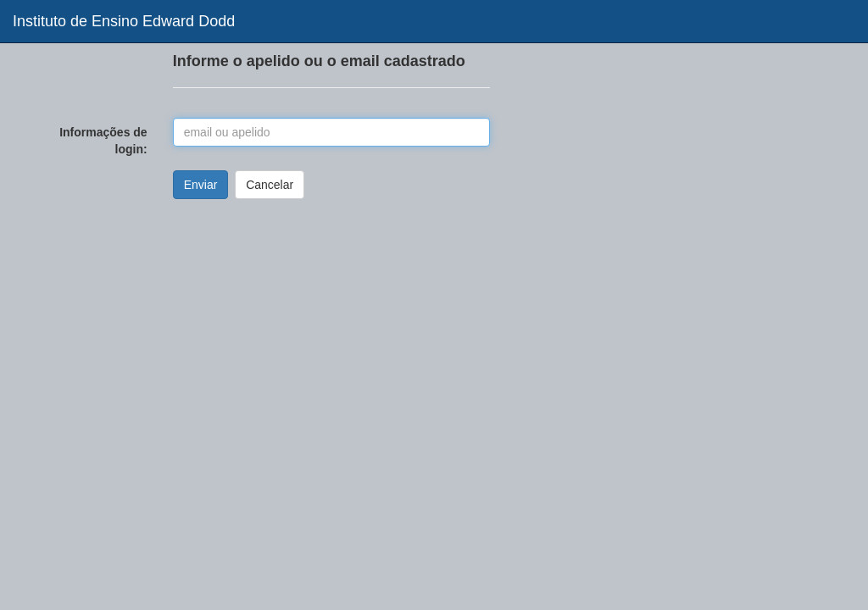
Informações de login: (103, 141)
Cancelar (270, 185)
